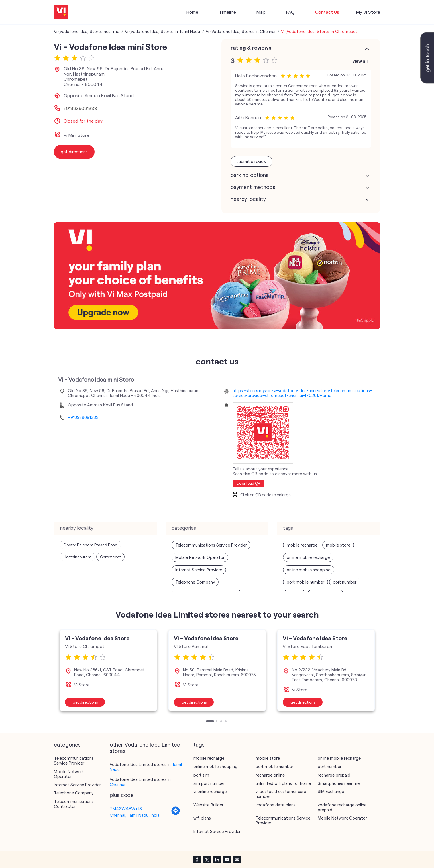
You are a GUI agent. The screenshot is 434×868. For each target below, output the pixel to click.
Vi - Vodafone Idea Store (97, 638)
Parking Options (249, 175)
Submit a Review (251, 161)
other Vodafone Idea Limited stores (145, 748)
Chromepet (110, 557)
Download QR (248, 483)
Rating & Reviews (251, 48)
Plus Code (122, 795)
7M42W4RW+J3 (126, 808)
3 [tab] (222, 722)
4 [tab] (226, 722)
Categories (67, 745)
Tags (199, 745)
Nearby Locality (248, 199)
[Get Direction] (176, 814)
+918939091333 (80, 108)
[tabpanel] (108, 671)
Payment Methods (253, 187)
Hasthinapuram (78, 557)
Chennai (117, 784)
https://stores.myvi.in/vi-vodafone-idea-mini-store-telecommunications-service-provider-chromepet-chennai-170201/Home (302, 393)
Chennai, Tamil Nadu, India (135, 815)
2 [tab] (217, 722)
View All (360, 61)
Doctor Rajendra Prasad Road (90, 545)
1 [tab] (207, 722)
